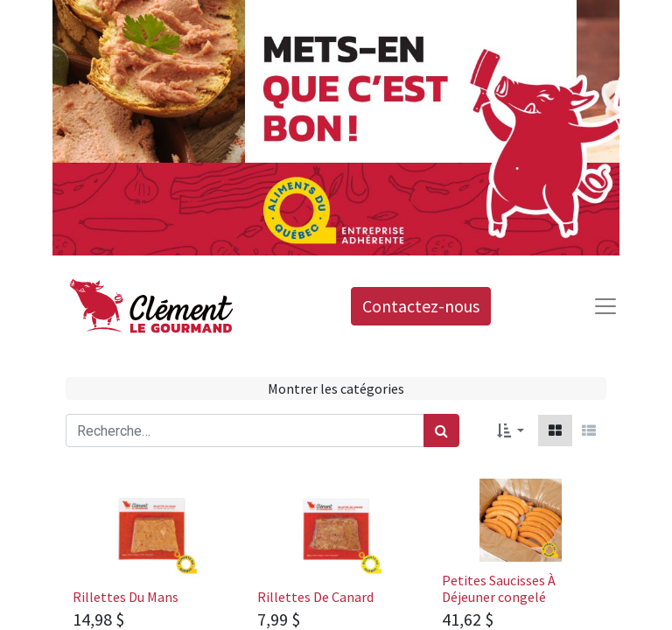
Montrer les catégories (336, 388)
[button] (511, 430)
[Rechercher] (441, 430)
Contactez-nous (421, 306)
